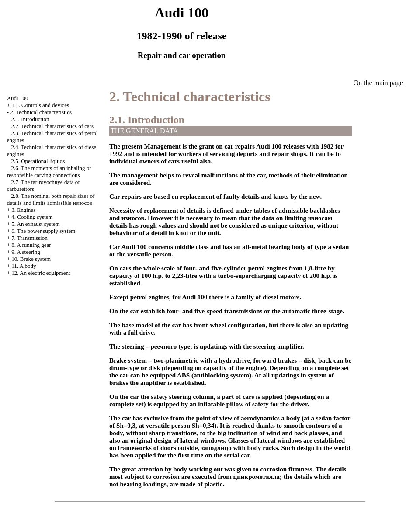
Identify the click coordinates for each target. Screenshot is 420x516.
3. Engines (23, 210)
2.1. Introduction (30, 119)
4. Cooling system (32, 217)
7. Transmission (29, 238)
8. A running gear (31, 245)
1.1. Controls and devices (40, 105)
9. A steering (26, 252)
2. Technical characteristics (41, 112)
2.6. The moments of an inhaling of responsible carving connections (49, 171)
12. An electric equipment (41, 273)
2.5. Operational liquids (38, 161)
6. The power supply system (43, 231)
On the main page (378, 83)
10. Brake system (31, 259)
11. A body (24, 266)
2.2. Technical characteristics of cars (52, 126)
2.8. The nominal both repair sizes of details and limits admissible (51, 199)
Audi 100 (18, 98)
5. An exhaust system (36, 224)
